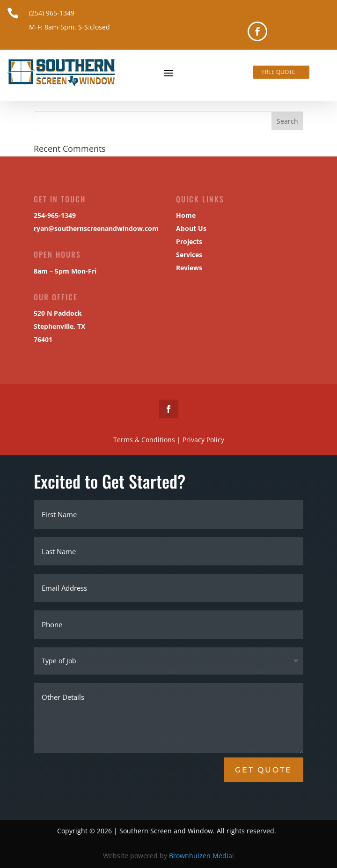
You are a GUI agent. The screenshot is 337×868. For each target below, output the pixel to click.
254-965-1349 (55, 216)
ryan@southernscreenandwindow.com (95, 228)
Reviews (187, 268)
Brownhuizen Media (201, 856)
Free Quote (279, 72)
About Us (189, 229)
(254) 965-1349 (52, 13)
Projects (187, 242)
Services (187, 255)
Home (183, 216)
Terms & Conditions (133, 439)
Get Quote (264, 770)
